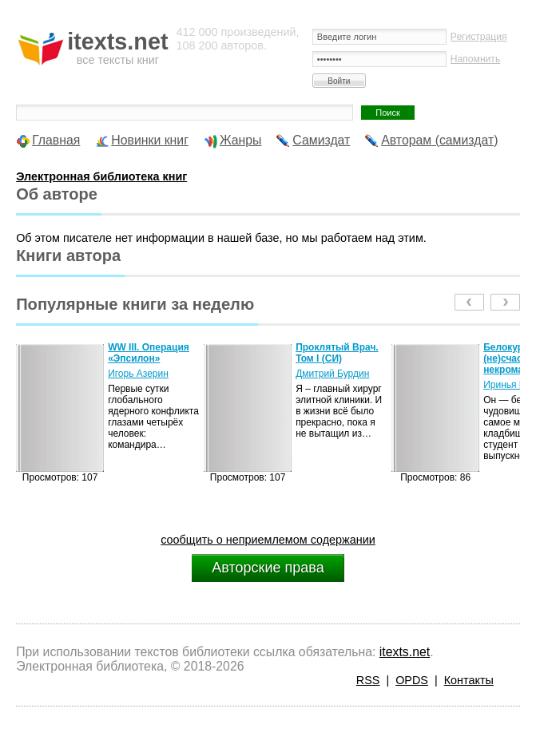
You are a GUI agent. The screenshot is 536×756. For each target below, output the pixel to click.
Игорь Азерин (138, 374)
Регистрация (479, 37)
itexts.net (405, 652)
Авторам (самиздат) (439, 140)
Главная (56, 140)
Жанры (241, 140)
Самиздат (321, 140)
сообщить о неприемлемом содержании (268, 540)
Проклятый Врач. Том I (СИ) (337, 353)
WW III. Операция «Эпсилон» (149, 353)
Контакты (469, 680)
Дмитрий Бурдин (332, 374)
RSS (368, 680)
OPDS (412, 680)
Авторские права (268, 568)
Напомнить (475, 59)
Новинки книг (150, 140)
